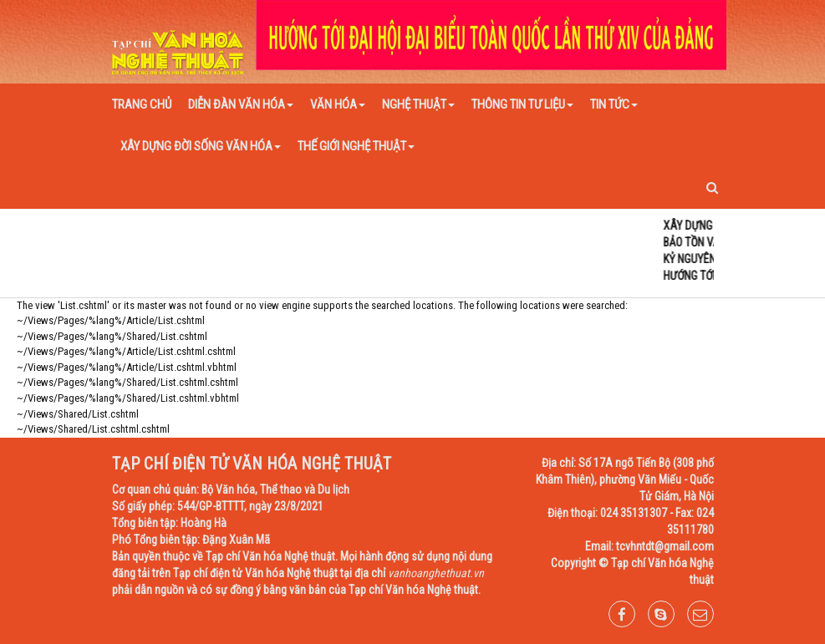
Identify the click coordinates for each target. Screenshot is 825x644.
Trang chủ (142, 104)
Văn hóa (338, 104)
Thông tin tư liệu (522, 104)
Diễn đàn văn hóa (241, 104)
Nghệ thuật (418, 104)
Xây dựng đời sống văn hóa (201, 146)
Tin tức (614, 104)
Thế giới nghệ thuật (356, 146)
